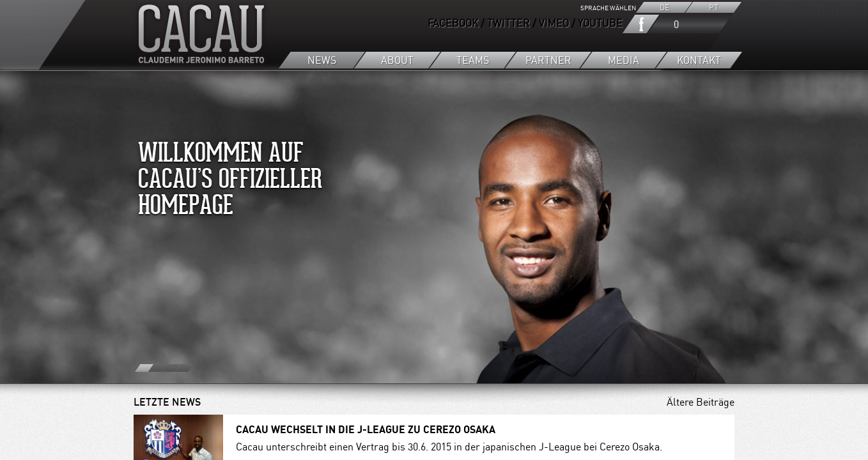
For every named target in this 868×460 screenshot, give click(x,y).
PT (713, 7)
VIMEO (554, 23)
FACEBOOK (453, 23)
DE (664, 7)
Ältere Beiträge (701, 402)
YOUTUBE (600, 23)
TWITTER (508, 23)
